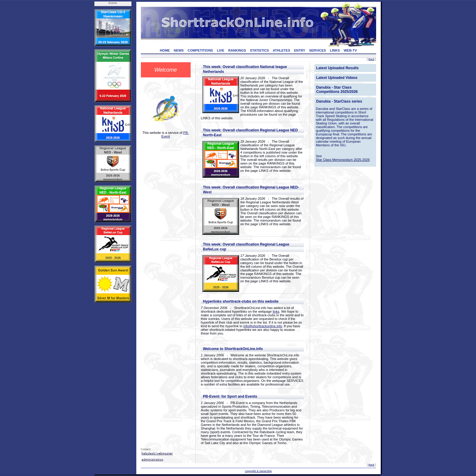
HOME (165, 50)
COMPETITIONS (200, 50)
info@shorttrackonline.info (263, 326)
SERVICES (317, 50)
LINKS (335, 50)
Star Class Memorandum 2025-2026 (343, 160)
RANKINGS (237, 50)
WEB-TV (350, 50)
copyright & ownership (258, 471)
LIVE (220, 50)
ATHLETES (282, 50)
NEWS (179, 50)
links (276, 311)
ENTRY (300, 50)
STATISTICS (259, 50)
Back (371, 59)
